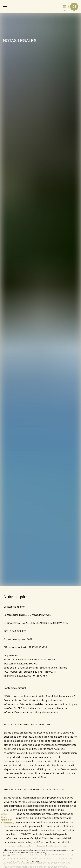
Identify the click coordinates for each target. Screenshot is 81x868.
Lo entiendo (15, 861)
